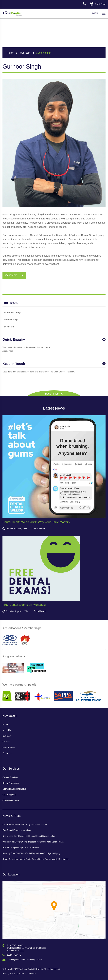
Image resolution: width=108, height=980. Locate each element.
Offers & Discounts (11, 800)
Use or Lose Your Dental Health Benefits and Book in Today (29, 836)
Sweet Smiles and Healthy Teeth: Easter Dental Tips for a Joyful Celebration (36, 859)
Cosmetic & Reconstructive (14, 789)
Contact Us (7, 753)
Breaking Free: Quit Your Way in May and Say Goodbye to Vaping (31, 853)
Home (10, 53)
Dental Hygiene (9, 795)
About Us (7, 730)
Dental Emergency (11, 783)
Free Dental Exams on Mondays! (17, 830)
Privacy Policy (9, 974)
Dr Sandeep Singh (13, 313)
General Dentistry (10, 777)
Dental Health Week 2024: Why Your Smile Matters (25, 825)
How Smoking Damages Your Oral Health (21, 848)
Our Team (25, 53)
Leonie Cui (9, 327)
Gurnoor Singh (44, 53)
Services (6, 742)
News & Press (9, 748)
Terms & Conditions (27, 974)
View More (14, 275)
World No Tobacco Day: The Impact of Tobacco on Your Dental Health (33, 842)
